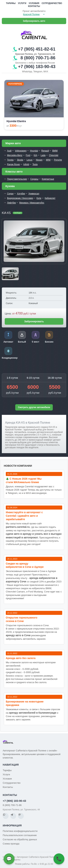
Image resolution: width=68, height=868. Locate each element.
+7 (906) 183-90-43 (14, 801)
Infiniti (26, 164)
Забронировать (34, 321)
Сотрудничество (52, 3)
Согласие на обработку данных (20, 839)
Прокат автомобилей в (34, 11)
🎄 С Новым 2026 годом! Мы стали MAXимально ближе (24, 480)
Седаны (34, 179)
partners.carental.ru (18, 527)
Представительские (17, 179)
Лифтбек (11, 203)
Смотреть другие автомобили (34, 407)
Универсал (34, 194)
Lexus (29, 160)
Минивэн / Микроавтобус (32, 203)
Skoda (20, 160)
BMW (55, 151)
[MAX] (21, 816)
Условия (34, 3)
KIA (35, 155)
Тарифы (11, 3)
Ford (28, 155)
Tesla (35, 164)
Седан (10, 194)
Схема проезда (11, 844)
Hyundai (34, 151)
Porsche (58, 160)
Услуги (22, 3)
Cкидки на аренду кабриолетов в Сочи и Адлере (25, 565)
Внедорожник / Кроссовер (20, 198)
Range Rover (14, 164)
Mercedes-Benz (15, 155)
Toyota (10, 160)
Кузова (10, 186)
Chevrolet (54, 155)
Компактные (48, 179)
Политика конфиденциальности (20, 831)
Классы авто (14, 171)
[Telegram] (13, 816)
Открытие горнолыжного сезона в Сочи (22, 619)
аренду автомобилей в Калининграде (33, 713)
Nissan (39, 160)
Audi (9, 151)
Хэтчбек (21, 194)
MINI (48, 160)
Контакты (34, 6)
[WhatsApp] (6, 816)
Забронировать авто (34, 21)
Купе (39, 198)
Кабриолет (50, 198)
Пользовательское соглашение (20, 835)
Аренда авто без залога (21, 658)
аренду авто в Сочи (18, 635)
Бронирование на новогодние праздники (25, 703)
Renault (45, 151)
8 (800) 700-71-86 (12, 805)
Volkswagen (21, 151)
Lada (43, 155)
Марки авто (13, 143)
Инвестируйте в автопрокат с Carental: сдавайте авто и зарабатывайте (24, 516)
